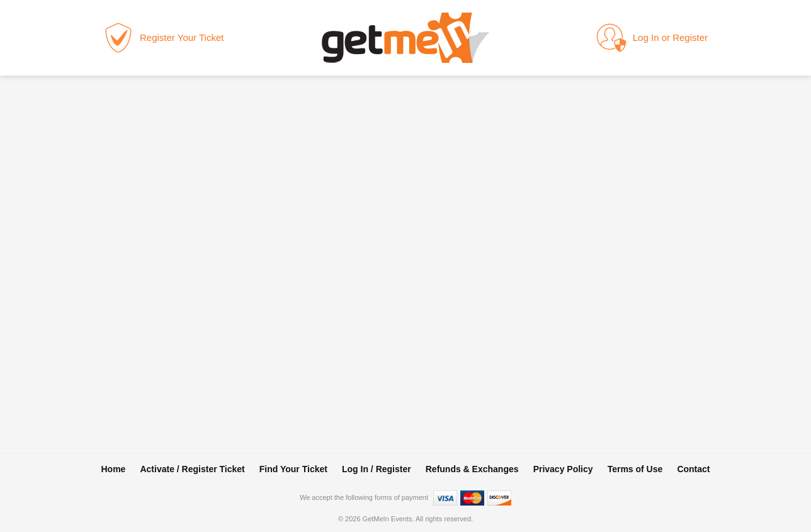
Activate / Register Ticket (192, 469)
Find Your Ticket (293, 469)
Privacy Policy (563, 469)
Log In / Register (377, 469)
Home (113, 469)
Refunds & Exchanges (472, 469)
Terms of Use (635, 469)
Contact (693, 469)
